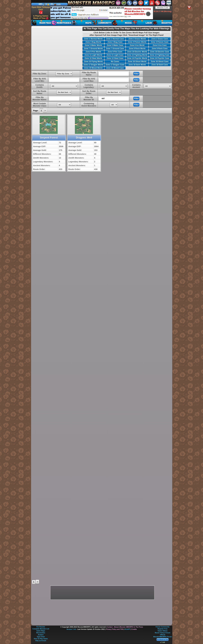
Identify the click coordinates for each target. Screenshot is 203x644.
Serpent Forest (49, 138)
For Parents (41, 627)
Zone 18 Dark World (137, 65)
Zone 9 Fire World (93, 52)
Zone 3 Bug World (93, 42)
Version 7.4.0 (163, 8)
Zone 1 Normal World (93, 39)
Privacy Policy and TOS (115, 629)
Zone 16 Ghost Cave (160, 61)
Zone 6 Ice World (137, 45)
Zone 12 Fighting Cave (160, 55)
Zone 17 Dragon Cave (115, 65)
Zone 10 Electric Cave (160, 52)
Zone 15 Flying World (93, 61)
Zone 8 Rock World (137, 48)
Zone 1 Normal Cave (115, 39)
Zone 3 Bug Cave (115, 42)
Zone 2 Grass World (137, 39)
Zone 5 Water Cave (115, 45)
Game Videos (163, 631)
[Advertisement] (102, 13)
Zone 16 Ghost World (137, 61)
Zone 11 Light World (93, 55)
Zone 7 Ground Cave (115, 48)
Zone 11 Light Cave (115, 55)
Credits (134, 629)
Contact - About (113, 627)
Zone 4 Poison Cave (160, 42)
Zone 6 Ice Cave (160, 45)
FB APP (127, 629)
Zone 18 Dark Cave (160, 65)
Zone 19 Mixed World (93, 68)
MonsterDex (41, 633)
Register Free (163, 629)
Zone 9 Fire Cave (115, 52)
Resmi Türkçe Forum (162, 633)
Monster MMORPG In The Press (131, 627)
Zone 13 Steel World (93, 58)
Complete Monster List (41, 629)
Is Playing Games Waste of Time (41, 17)
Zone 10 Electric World (137, 52)
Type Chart (41, 637)
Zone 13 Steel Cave (115, 58)
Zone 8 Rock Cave (160, 48)
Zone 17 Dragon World (93, 65)
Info (59, 4)
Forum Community (163, 627)
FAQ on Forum (41, 641)
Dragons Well (84, 138)
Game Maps (41, 631)
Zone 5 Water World (93, 45)
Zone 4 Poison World (137, 42)
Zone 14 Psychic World (137, 58)
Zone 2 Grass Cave (160, 39)
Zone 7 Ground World (93, 48)
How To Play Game (41, 639)
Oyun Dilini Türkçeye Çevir (41, 10)
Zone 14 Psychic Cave (160, 58)
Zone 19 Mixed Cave (115, 68)
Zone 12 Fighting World (137, 55)
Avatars (41, 635)
